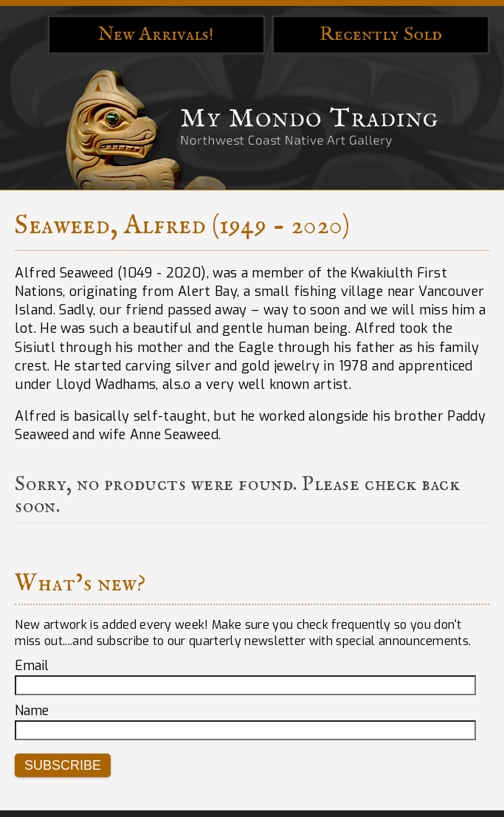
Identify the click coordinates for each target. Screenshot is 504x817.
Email (32, 666)
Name (32, 711)
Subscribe (63, 765)
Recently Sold (381, 34)
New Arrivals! (156, 34)
